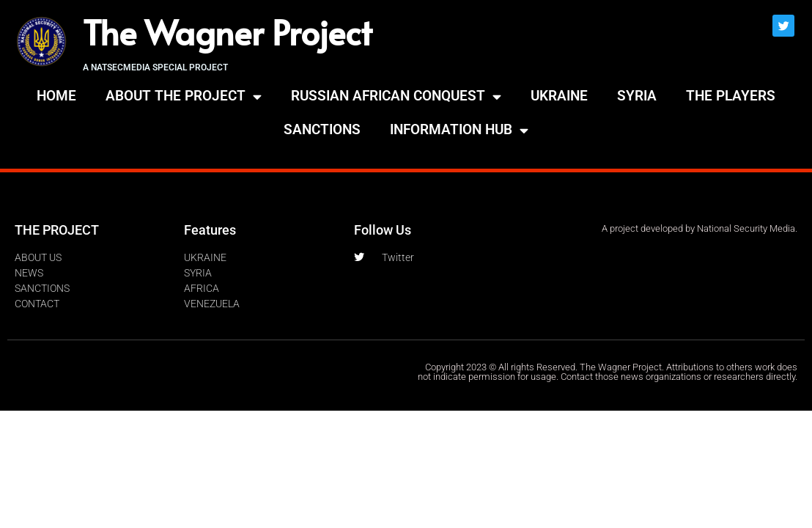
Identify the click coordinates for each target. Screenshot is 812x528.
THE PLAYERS (731, 96)
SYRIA (637, 96)
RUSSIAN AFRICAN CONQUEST (396, 96)
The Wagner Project (228, 32)
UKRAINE (559, 96)
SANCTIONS (322, 129)
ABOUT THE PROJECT (184, 96)
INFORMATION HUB (459, 130)
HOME (56, 96)
